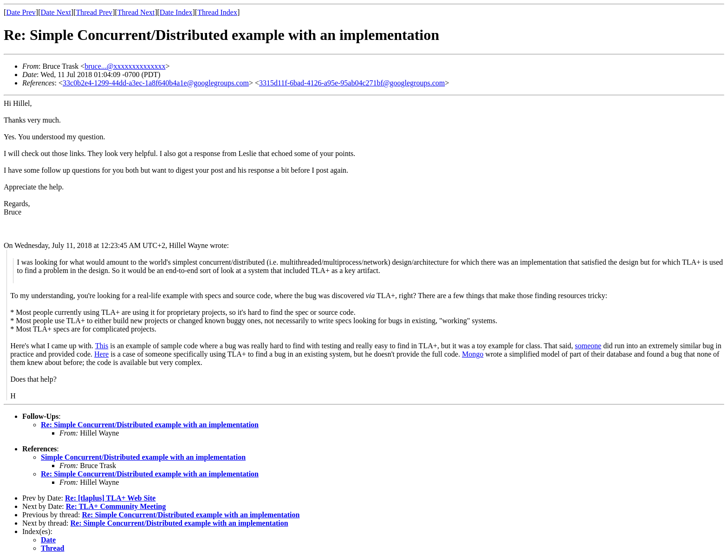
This (102, 346)
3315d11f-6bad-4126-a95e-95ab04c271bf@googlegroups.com (352, 83)
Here (101, 354)
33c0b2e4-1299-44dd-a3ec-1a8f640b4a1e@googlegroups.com (156, 83)
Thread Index (217, 12)
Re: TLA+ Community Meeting (116, 506)
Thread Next (136, 12)
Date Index (176, 12)
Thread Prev (94, 12)
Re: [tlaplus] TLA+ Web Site (110, 498)
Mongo (473, 354)
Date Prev (21, 12)
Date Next (56, 12)
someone (588, 346)
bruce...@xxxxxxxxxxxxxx (125, 66)
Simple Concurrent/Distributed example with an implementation (143, 457)
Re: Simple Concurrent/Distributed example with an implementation (150, 425)
